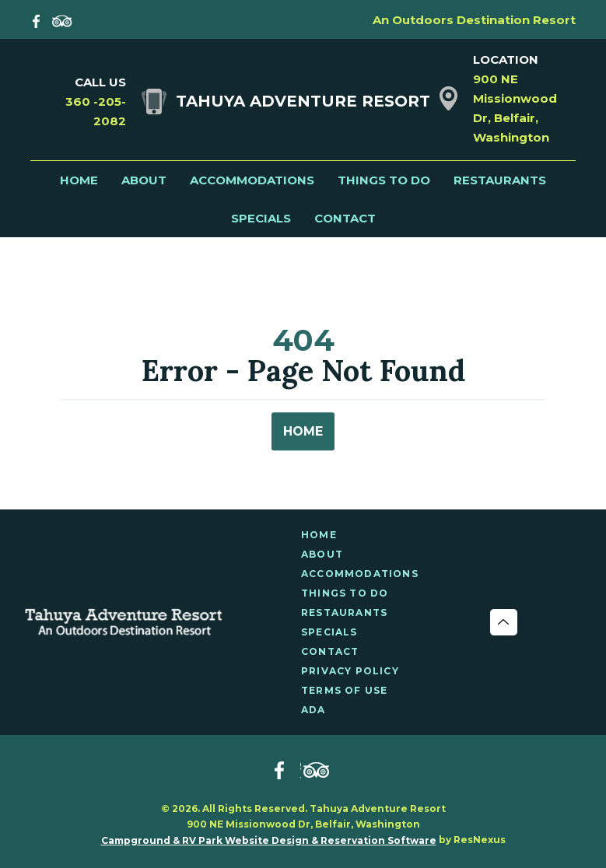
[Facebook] (40, 19)
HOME (303, 432)
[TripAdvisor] (62, 19)
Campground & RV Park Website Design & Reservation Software (269, 840)
